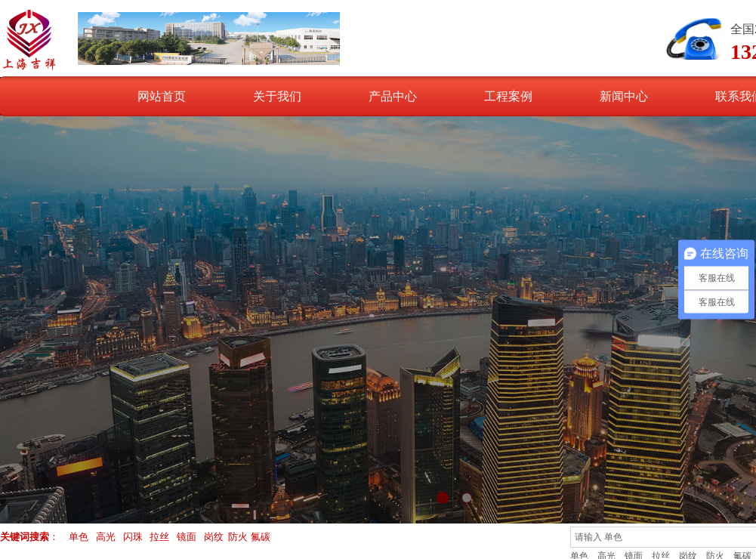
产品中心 (393, 96)
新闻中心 (624, 96)
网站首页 (162, 96)
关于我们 (277, 96)
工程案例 (508, 96)
